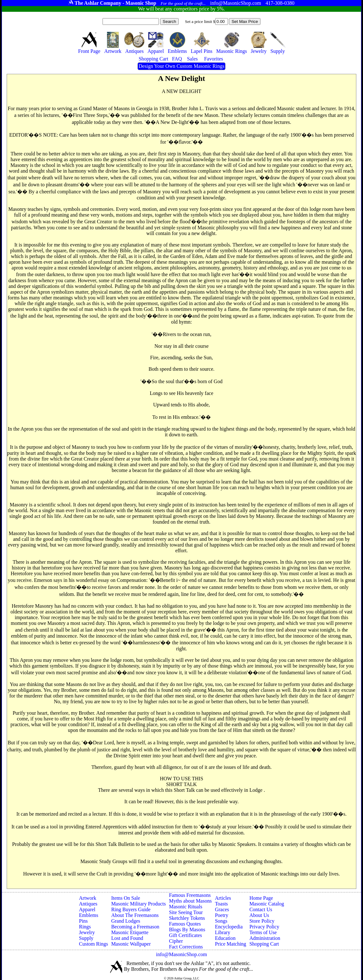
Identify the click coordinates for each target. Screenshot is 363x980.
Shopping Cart (264, 944)
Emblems (89, 915)
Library (223, 932)
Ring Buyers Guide (131, 909)
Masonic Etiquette (130, 932)
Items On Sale (126, 898)
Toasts (221, 904)
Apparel (87, 909)
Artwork (88, 898)
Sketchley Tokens (187, 918)
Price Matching (231, 944)
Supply (86, 938)
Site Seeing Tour (186, 912)
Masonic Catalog (267, 904)
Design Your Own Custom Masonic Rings (181, 66)
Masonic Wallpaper (131, 944)
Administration (265, 938)
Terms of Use (263, 932)
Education (225, 938)
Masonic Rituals (186, 907)
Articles (223, 898)
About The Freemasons (135, 915)
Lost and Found (127, 938)
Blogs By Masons (187, 930)
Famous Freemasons (190, 895)
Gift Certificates (186, 935)
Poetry (222, 915)
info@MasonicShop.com (181, 954)
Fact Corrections (186, 947)
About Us (259, 915)
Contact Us (261, 909)
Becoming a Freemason (135, 927)
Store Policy (262, 921)
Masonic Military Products (139, 904)
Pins (83, 921)
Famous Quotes (185, 924)
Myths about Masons (190, 901)
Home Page (261, 898)
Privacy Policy (264, 927)
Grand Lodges (126, 921)
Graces (222, 909)
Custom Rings (93, 944)
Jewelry (87, 932)
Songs (221, 921)
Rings (85, 927)
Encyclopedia (229, 927)
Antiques (88, 904)
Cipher (176, 941)
